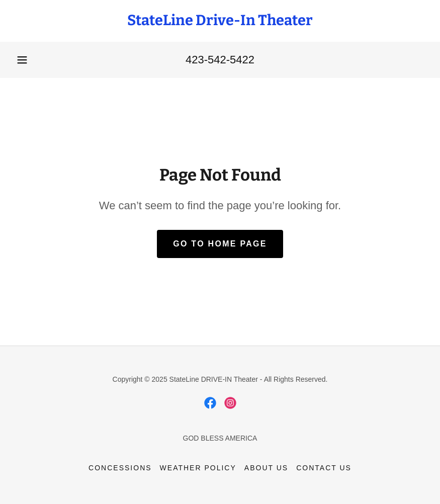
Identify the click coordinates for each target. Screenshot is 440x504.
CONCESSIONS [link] (120, 468)
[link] (220, 22)
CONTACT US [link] (324, 468)
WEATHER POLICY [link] (198, 468)
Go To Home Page (220, 244)
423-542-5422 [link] (220, 60)
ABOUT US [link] (266, 468)
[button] (22, 60)
